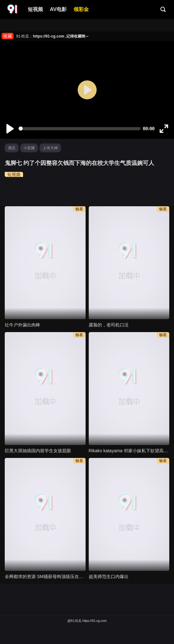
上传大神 (50, 148)
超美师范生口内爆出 (109, 577)
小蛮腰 (29, 148)
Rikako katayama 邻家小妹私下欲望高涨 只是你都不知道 (129, 451)
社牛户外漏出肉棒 (22, 325)
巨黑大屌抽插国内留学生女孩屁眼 (38, 451)
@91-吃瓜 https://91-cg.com (87, 621)
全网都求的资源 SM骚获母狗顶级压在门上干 (45, 577)
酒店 (12, 148)
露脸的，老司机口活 (109, 325)
